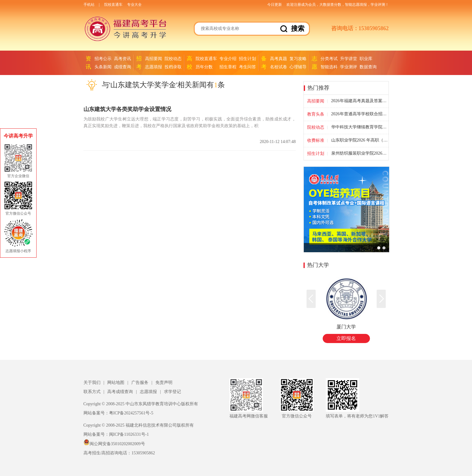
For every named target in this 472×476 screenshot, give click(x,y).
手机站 (89, 5)
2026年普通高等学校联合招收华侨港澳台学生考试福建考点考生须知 (360, 114)
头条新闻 (103, 67)
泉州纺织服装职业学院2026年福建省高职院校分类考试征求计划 (360, 153)
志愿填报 (154, 67)
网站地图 (116, 383)
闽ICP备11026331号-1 (129, 434)
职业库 (366, 59)
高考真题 (279, 59)
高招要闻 (154, 59)
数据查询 (368, 67)
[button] (381, 299)
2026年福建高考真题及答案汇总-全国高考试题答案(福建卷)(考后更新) (360, 101)
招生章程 (228, 67)
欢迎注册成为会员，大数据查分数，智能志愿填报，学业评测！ (338, 5)
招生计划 (247, 59)
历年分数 (204, 67)
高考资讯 (122, 59)
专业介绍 (228, 59)
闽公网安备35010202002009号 (114, 444)
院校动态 (173, 59)
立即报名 (346, 338)
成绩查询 (122, 67)
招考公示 (103, 59)
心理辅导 (298, 67)
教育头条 (316, 114)
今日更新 (275, 5)
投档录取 (173, 67)
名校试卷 (279, 67)
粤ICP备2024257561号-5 (131, 413)
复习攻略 (298, 59)
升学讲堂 (349, 59)
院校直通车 (113, 5)
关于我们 (92, 383)
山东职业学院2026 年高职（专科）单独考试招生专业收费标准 (360, 140)
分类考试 (329, 59)
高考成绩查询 (120, 392)
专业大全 (134, 5)
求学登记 (172, 392)
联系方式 (92, 392)
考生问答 (247, 67)
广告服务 (140, 383)
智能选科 (329, 67)
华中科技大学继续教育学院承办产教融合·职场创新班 (360, 127)
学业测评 (349, 67)
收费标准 (316, 140)
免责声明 (164, 383)
